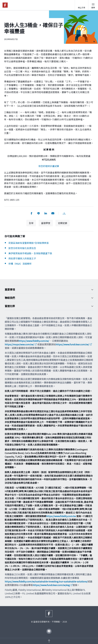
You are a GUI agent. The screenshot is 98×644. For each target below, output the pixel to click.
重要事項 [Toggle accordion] (47, 290)
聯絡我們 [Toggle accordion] (47, 298)
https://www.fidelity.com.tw (61, 516)
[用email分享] (53, 213)
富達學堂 (46, 223)
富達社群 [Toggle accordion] (47, 306)
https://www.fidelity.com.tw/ (34, 341)
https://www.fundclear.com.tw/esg (51, 585)
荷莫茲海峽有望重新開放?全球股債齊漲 (29, 243)
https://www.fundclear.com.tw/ (72, 344)
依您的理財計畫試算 (49, 166)
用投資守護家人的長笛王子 (22, 258)
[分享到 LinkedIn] (46, 213)
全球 (31, 223)
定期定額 (63, 223)
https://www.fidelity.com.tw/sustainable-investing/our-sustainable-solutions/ (46, 581)
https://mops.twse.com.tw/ (19, 344)
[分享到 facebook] (31, 213)
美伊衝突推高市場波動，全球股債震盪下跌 (30, 253)
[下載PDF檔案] (64, 213)
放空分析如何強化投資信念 (22, 248)
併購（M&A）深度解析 (20, 264)
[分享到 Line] (39, 213)
